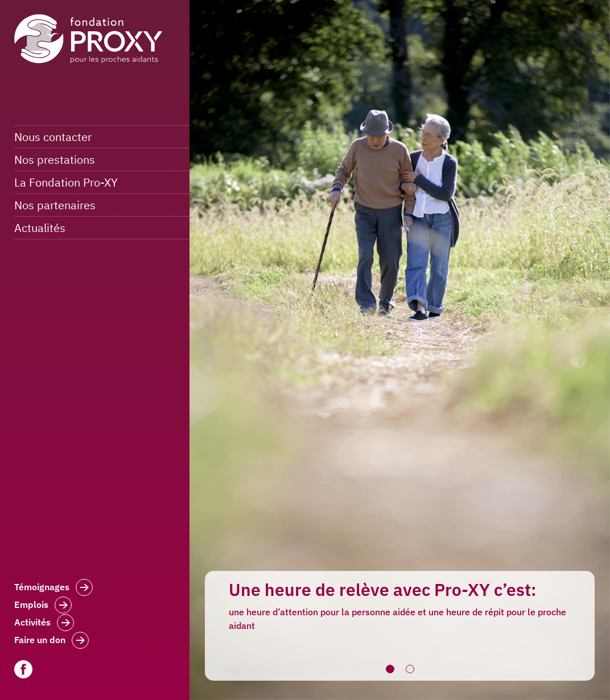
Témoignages (53, 589)
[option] (400, 350)
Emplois (43, 606)
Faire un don (51, 641)
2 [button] (410, 669)
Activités (44, 624)
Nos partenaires (55, 205)
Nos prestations (55, 160)
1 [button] (390, 669)
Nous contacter (53, 137)
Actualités (40, 228)
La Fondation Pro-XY (66, 182)
